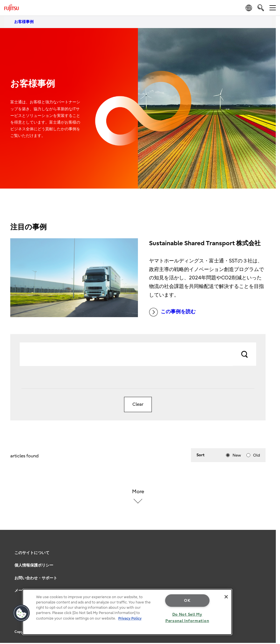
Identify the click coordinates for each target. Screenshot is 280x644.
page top (268, 545)
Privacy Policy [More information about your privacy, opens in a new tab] (130, 618)
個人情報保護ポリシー (34, 565)
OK (187, 601)
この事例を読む (172, 312)
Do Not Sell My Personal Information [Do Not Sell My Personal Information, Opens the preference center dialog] (187, 618)
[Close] (226, 597)
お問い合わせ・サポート (36, 578)
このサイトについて (32, 553)
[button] (21, 613)
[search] (261, 8)
